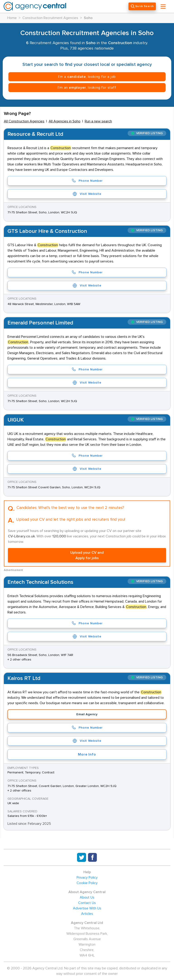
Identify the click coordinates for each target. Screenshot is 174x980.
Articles (87, 914)
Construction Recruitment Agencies (50, 18)
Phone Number (87, 181)
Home (12, 18)
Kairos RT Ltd (24, 678)
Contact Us (87, 903)
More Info (87, 754)
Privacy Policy (87, 877)
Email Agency (87, 714)
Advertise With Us (87, 908)
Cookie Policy (87, 883)
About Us (87, 897)
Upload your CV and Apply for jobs (87, 555)
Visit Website (87, 194)
